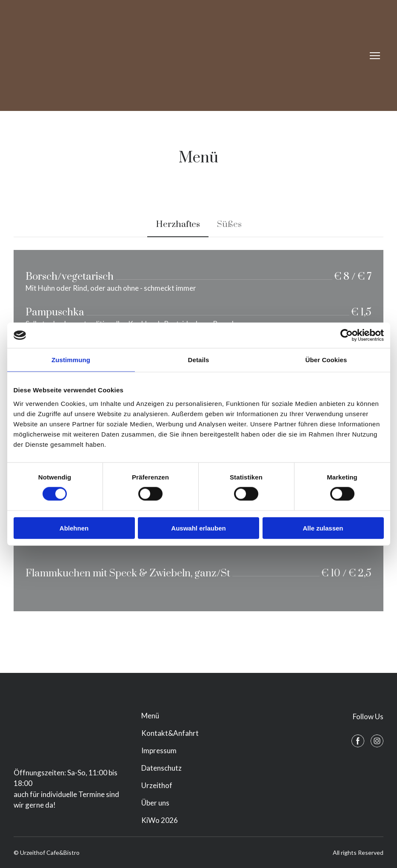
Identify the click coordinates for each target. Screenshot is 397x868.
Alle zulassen (323, 528)
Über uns (155, 803)
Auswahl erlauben (198, 528)
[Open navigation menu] (375, 56)
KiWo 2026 (160, 820)
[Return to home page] (87, 55)
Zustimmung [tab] (71, 360)
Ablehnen (74, 528)
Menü (150, 716)
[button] (178, 225)
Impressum (159, 750)
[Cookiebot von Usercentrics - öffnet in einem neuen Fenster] (347, 335)
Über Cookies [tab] (326, 360)
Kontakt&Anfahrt (170, 733)
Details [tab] (199, 360)
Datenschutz (161, 768)
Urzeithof (157, 785)
